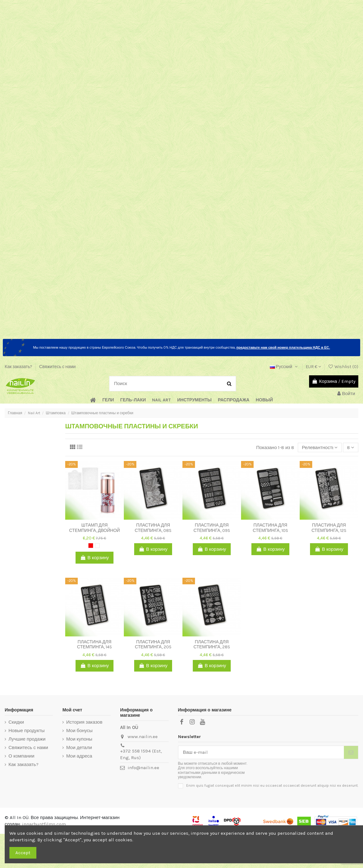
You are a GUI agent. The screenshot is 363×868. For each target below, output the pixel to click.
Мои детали (79, 747)
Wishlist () (343, 367)
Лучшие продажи (27, 739)
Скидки (16, 722)
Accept (23, 853)
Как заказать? (19, 367)
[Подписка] (351, 752)
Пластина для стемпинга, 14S (95, 645)
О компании (21, 756)
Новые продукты (26, 731)
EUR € (313, 367)
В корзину (95, 558)
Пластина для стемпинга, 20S (153, 645)
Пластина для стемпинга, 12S (329, 528)
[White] (97, 546)
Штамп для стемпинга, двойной (95, 528)
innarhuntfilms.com (44, 824)
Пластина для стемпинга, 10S (270, 528)
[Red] (91, 546)
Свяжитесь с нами (57, 367)
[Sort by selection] (320, 448)
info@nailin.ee (143, 768)
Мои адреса (79, 756)
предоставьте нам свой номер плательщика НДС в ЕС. (283, 348)
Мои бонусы (79, 731)
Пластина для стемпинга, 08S (153, 528)
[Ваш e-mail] (261, 752)
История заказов (84, 722)
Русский (284, 367)
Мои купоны (79, 739)
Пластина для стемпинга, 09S (212, 528)
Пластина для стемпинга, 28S (212, 645)
